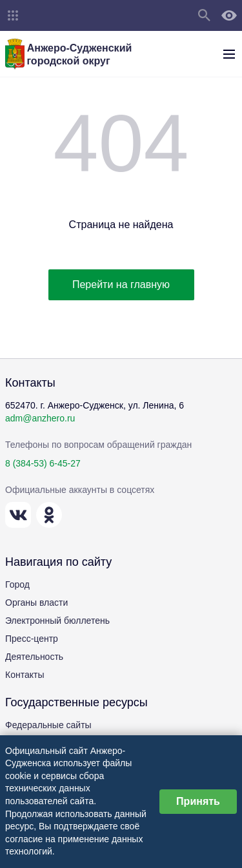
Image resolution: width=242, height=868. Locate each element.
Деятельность (34, 657)
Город (17, 584)
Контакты (25, 675)
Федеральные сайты (48, 725)
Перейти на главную (121, 285)
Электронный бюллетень (57, 621)
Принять (198, 801)
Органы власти (36, 603)
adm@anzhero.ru (40, 418)
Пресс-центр (32, 639)
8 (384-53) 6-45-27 (43, 463)
